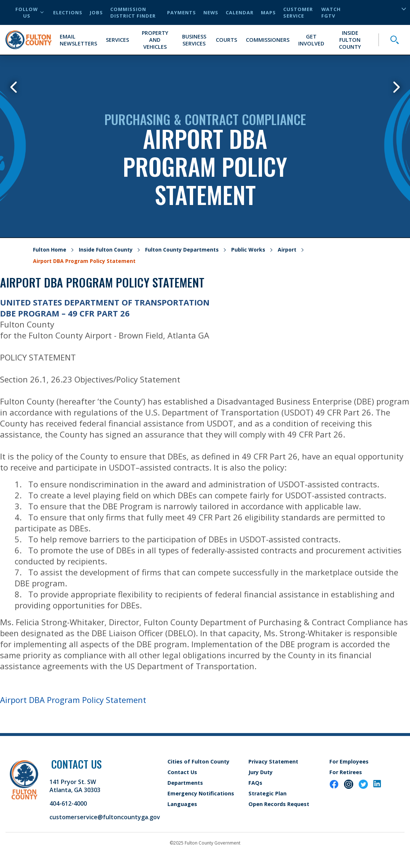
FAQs (255, 783)
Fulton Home (50, 250)
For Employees (349, 761)
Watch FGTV (331, 12)
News (211, 12)
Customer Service (298, 12)
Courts (226, 40)
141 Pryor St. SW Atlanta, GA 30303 (75, 786)
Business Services (194, 40)
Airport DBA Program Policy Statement (73, 700)
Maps (268, 12)
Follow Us (29, 12)
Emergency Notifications (201, 793)
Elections (68, 12)
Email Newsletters (78, 40)
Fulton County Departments (182, 250)
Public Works (248, 250)
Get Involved (311, 40)
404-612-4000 (68, 803)
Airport (287, 250)
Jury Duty (261, 772)
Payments (182, 12)
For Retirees (346, 772)
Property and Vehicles (155, 40)
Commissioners (268, 40)
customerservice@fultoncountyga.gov (105, 817)
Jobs (96, 12)
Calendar (240, 12)
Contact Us (182, 772)
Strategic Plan (267, 793)
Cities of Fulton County (198, 761)
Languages (182, 804)
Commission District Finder (133, 12)
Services (117, 40)
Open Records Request (279, 804)
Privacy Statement (273, 761)
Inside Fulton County (350, 40)
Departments (185, 783)
